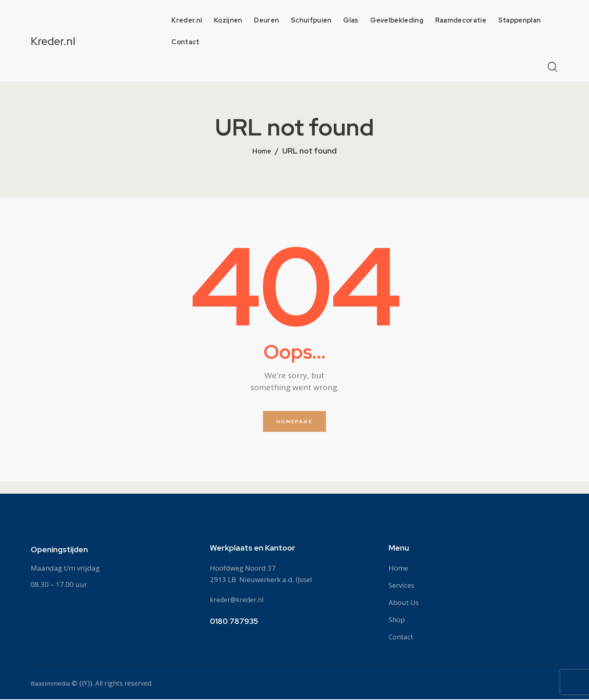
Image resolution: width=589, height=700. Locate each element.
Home (262, 152)
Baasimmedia (51, 684)
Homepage (294, 422)
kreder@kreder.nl (238, 600)
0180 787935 (234, 622)
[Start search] (553, 67)
